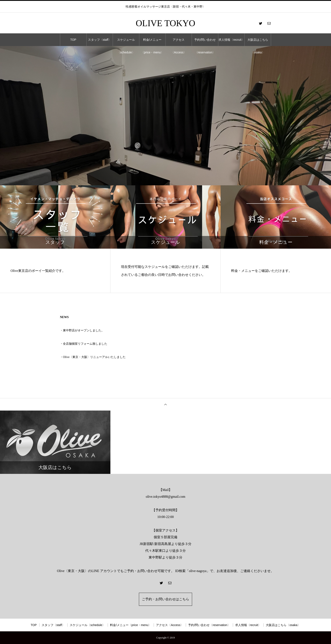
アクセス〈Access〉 (179, 42)
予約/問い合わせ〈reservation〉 (205, 42)
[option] (165, 116)
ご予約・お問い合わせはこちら (165, 599)
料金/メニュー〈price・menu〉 (152, 42)
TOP (73, 40)
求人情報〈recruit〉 (231, 40)
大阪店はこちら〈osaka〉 (258, 42)
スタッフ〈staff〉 (100, 40)
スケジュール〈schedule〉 (126, 42)
